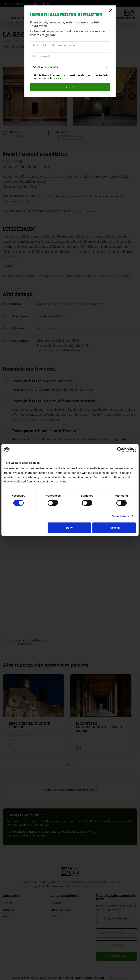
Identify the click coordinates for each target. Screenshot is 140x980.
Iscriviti (70, 87)
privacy (57, 78)
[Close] (111, 10)
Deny (69, 528)
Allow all (114, 528)
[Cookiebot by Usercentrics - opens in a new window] (120, 450)
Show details (120, 516)
